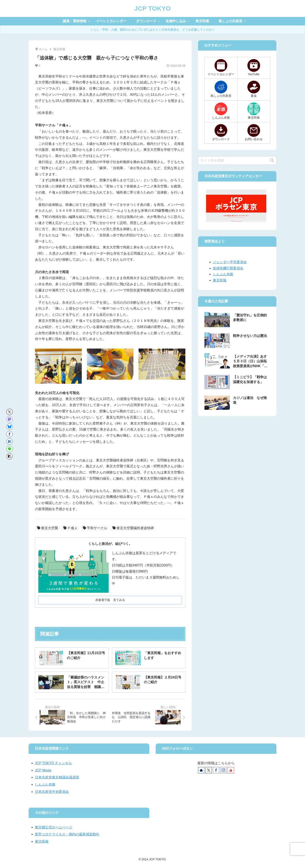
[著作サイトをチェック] (201, 770)
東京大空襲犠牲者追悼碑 (133, 528)
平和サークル (95, 528)
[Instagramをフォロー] (223, 770)
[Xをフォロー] (209, 770)
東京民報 (220, 280)
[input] (237, 161)
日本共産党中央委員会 (52, 792)
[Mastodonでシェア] (10, 419)
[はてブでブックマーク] (10, 442)
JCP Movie (43, 770)
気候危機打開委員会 (228, 268)
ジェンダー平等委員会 (230, 262)
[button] (10, 456)
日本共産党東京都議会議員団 (57, 777)
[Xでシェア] (10, 412)
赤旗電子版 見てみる (110, 600)
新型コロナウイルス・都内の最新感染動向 (67, 834)
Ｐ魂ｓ (70, 528)
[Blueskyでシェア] (10, 427)
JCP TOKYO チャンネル (53, 763)
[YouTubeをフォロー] (231, 770)
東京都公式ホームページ (54, 827)
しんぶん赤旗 (223, 274)
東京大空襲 (48, 528)
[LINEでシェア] (10, 449)
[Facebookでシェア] (10, 434)
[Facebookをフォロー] (216, 770)
